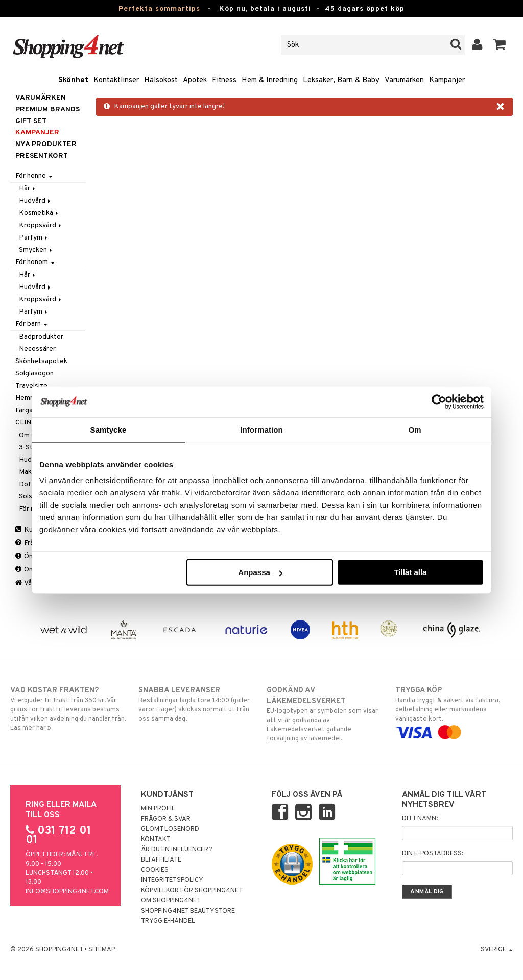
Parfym (34, 238)
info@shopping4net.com (67, 892)
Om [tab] (414, 429)
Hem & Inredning (270, 80)
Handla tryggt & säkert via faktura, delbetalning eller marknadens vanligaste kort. (454, 711)
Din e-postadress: (433, 854)
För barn (31, 324)
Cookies (155, 870)
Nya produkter (46, 144)
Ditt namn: (420, 819)
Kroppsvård (41, 225)
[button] (500, 45)
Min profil (158, 809)
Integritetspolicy (172, 880)
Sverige (497, 950)
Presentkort (42, 156)
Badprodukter (41, 337)
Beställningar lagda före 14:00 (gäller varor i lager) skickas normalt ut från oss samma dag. (197, 704)
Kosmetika (39, 213)
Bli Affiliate (161, 860)
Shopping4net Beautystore (188, 911)
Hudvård (35, 201)
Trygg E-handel (168, 921)
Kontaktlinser (116, 80)
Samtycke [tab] (109, 429)
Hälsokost (161, 80)
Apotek (195, 80)
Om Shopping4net (171, 901)
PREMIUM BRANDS (47, 110)
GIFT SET (31, 121)
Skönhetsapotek (41, 361)
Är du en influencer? (177, 850)
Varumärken (404, 80)
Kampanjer (447, 80)
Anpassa (260, 572)
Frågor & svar (166, 819)
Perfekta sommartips (159, 9)
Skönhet (73, 80)
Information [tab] (261, 429)
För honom (35, 262)
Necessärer (37, 349)
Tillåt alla (410, 572)
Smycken (36, 250)
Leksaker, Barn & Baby (341, 80)
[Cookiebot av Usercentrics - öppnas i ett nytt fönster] (439, 401)
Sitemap (102, 950)
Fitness (224, 80)
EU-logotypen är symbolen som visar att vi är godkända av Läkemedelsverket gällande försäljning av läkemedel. (325, 714)
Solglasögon (34, 374)
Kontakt (156, 840)
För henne (34, 176)
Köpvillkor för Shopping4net (192, 891)
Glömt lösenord (170, 829)
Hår (28, 189)
